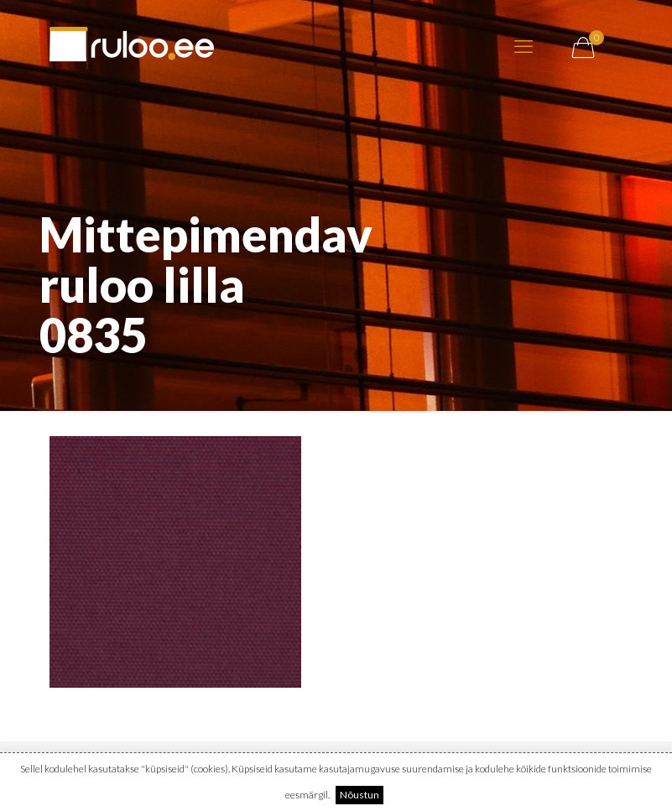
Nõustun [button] (359, 795)
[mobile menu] (524, 46)
